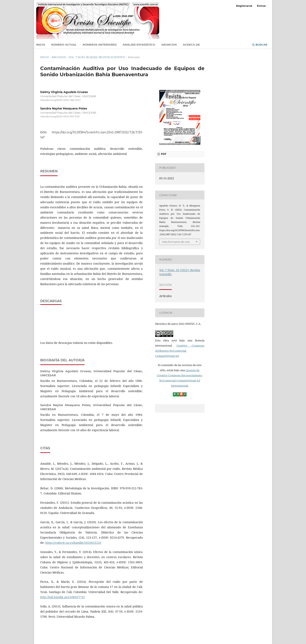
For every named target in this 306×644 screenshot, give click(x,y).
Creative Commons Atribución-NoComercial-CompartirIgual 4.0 (180, 351)
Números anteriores (100, 45)
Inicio (41, 45)
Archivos (59, 57)
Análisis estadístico (139, 45)
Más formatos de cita (176, 242)
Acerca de (191, 45)
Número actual (64, 45)
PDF (163, 154)
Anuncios (169, 45)
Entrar (261, 6)
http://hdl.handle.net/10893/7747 (63, 597)
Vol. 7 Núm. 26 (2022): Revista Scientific (97, 57)
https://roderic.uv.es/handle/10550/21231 (73, 543)
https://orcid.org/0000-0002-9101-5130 (60, 117)
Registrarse (244, 6)
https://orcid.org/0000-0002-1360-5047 (60, 100)
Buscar (260, 45)
